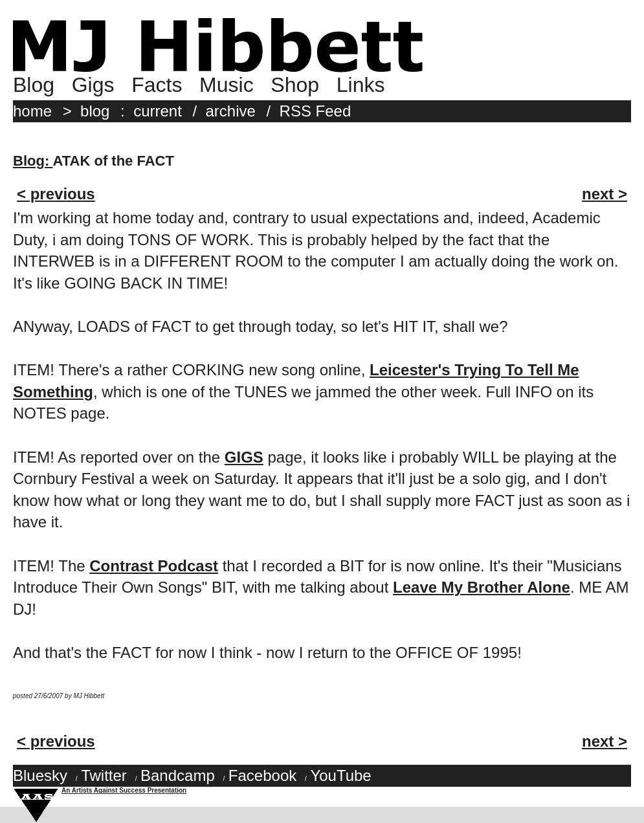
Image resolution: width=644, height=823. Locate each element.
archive (231, 111)
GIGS (244, 457)
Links (361, 85)
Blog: (33, 161)
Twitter (104, 775)
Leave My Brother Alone (482, 587)
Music (227, 85)
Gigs (93, 85)
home (32, 111)
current (158, 111)
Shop (295, 85)
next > (605, 194)
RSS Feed (316, 111)
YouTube (340, 775)
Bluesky (40, 775)
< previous (56, 194)
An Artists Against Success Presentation (124, 790)
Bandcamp (178, 775)
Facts (157, 85)
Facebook (262, 775)
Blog (34, 85)
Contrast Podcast (154, 566)
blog (95, 111)
